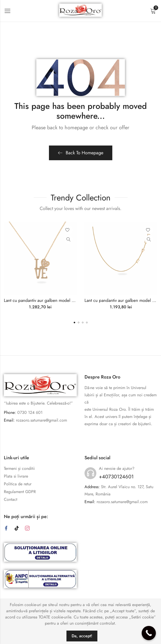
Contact (11, 499)
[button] (74, 323)
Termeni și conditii (19, 468)
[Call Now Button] (149, 633)
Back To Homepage (81, 153)
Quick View (69, 239)
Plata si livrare (16, 476)
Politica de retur (18, 484)
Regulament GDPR (20, 492)
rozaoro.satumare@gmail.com (41, 420)
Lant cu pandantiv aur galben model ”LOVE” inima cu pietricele (62, 300)
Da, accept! (82, 636)
